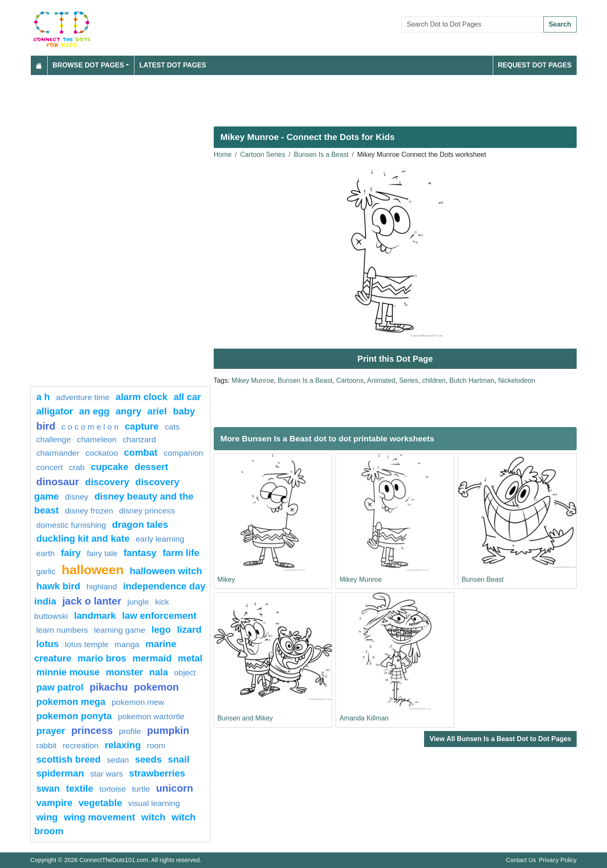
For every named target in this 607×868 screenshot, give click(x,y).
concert (50, 467)
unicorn (175, 788)
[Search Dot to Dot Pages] (473, 24)
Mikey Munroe (252, 380)
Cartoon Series (263, 155)
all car (187, 397)
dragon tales (140, 525)
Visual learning (154, 803)
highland (102, 587)
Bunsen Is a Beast (321, 155)
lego (161, 630)
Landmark (95, 616)
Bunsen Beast (483, 579)
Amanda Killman (364, 718)
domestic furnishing (71, 525)
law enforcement (159, 616)
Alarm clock (141, 397)
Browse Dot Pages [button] (89, 65)
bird (46, 426)
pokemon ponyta (74, 716)
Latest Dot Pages (173, 65)
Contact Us (521, 860)
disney (77, 497)
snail (179, 759)
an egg (94, 411)
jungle (138, 602)
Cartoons (350, 380)
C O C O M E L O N (90, 427)
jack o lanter (92, 601)
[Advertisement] (283, 97)
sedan (118, 760)
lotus (47, 644)
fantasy (140, 553)
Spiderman (60, 773)
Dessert (151, 467)
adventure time (83, 397)
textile (79, 789)
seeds (148, 759)
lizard (189, 630)
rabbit (46, 746)
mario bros (102, 658)
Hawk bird (58, 586)
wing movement (99, 817)
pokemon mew (138, 702)
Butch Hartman (472, 380)
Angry (128, 411)
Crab (77, 467)
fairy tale (102, 553)
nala (159, 672)
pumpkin (168, 730)
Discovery (107, 482)
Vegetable (100, 803)
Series (409, 380)
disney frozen (89, 511)
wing (47, 817)
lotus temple (87, 644)
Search (560, 24)
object (185, 673)
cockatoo (102, 453)
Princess (92, 730)
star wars (107, 774)
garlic (46, 571)
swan (48, 789)
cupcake (110, 467)
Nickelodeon (517, 380)
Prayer (51, 731)
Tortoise (113, 789)
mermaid (152, 658)
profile (130, 731)
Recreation (80, 746)
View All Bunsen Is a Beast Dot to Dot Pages (500, 739)
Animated (381, 380)
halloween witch (166, 571)
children (434, 380)
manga (127, 644)
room (156, 746)
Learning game (120, 630)
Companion (183, 453)
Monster (124, 672)
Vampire (54, 803)
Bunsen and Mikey (245, 718)
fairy (71, 553)
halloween (93, 570)
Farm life (181, 553)
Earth (46, 553)
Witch (153, 817)
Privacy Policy (558, 860)
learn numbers (62, 630)
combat (141, 453)
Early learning (160, 539)
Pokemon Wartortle (151, 716)
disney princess (147, 511)
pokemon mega (71, 702)
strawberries (157, 773)
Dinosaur (58, 482)
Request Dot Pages (535, 65)
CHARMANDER (58, 453)
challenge (54, 439)
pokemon (157, 687)
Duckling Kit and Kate (83, 539)
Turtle (141, 789)
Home (223, 155)
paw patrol (60, 687)
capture (142, 426)
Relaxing (123, 745)
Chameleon (97, 439)
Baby (184, 411)
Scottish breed (68, 759)
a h (43, 397)
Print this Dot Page (395, 359)
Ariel (157, 411)
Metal (190, 658)
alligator (55, 411)
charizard (139, 439)
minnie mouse (68, 672)
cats (172, 427)
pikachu (109, 687)
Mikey (226, 579)
